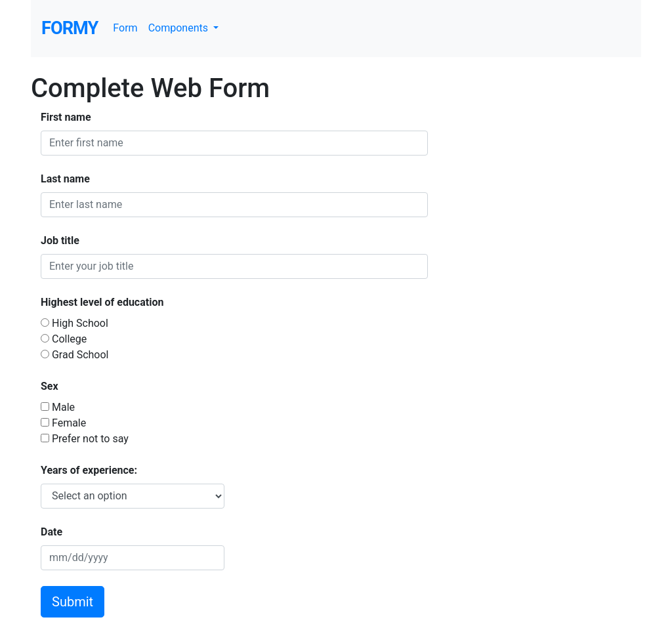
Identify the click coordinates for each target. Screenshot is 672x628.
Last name (65, 179)
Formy (70, 28)
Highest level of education (102, 302)
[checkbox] (45, 407)
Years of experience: (89, 470)
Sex (50, 386)
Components (179, 28)
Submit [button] (73, 602)
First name (66, 117)
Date (52, 532)
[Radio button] (45, 323)
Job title (60, 241)
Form (125, 28)
